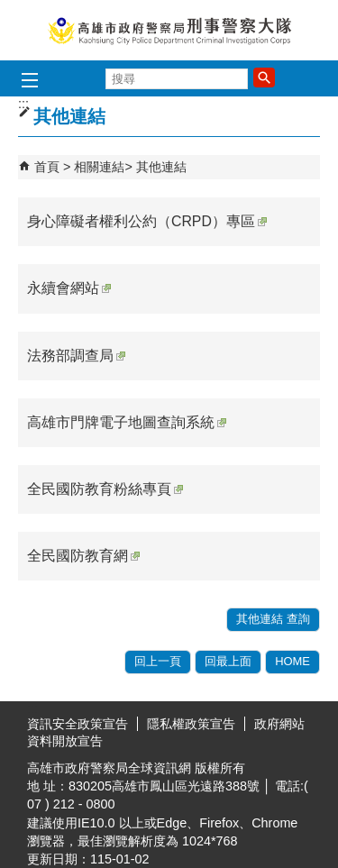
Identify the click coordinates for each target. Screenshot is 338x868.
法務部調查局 (76, 356)
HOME (292, 661)
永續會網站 (69, 288)
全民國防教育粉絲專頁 (105, 489)
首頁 (47, 167)
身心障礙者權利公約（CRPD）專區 (147, 221)
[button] (264, 78)
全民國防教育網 (83, 556)
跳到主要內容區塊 (9, 9)
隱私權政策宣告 (191, 724)
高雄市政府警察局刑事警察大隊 (169, 30)
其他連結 (161, 167)
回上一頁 (158, 661)
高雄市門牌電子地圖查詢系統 (127, 422)
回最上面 (228, 661)
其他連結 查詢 (273, 619)
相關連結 (99, 167)
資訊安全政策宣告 (78, 724)
